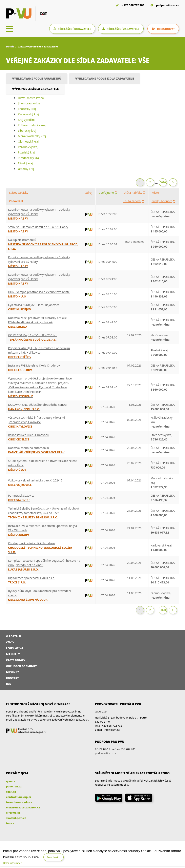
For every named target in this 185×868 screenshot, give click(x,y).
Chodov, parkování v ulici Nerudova (31, 543)
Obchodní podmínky (21, 666)
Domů (10, 46)
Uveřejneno (106, 193)
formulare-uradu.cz (19, 802)
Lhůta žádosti (132, 201)
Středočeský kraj (29, 158)
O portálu (14, 636)
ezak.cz (11, 792)
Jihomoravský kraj (30, 103)
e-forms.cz (13, 813)
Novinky (13, 672)
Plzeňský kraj (27, 152)
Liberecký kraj (27, 131)
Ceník (10, 642)
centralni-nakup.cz (19, 797)
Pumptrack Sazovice (21, 495)
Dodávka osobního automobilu (29, 448)
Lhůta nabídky (133, 193)
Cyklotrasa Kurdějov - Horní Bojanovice (34, 305)
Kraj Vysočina (27, 120)
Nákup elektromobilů (22, 240)
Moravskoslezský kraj (32, 136)
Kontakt (12, 678)
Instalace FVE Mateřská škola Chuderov (34, 365)
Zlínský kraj (25, 163)
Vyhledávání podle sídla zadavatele (105, 78)
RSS (8, 684)
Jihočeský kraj (27, 109)
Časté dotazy (16, 660)
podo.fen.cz (14, 786)
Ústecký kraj (26, 169)
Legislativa (15, 648)
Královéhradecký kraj (32, 125)
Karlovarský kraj (28, 114)
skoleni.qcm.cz (16, 818)
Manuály (13, 654)
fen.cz (10, 823)
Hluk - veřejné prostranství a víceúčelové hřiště (39, 292)
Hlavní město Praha (31, 98)
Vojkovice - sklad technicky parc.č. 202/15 (35, 480)
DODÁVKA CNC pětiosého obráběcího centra (37, 405)
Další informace (13, 863)
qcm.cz (11, 781)
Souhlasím (54, 857)
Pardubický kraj (28, 147)
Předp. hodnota (162, 201)
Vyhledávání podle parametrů (37, 78)
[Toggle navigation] (10, 29)
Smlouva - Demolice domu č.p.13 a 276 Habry (38, 227)
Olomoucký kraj (28, 141)
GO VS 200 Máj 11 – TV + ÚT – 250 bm (33, 335)
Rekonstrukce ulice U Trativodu (29, 435)
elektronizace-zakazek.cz (23, 807)
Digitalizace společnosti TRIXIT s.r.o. (32, 578)
